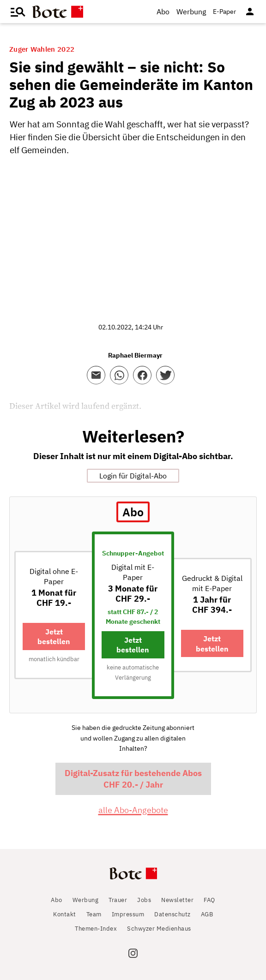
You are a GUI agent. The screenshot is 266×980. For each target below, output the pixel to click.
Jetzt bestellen (54, 636)
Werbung (191, 12)
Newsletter (177, 900)
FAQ (209, 900)
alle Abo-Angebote (133, 810)
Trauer (118, 900)
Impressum (128, 914)
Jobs (144, 900)
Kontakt (65, 914)
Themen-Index (96, 929)
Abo (163, 12)
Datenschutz (172, 914)
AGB (207, 914)
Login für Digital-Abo (133, 476)
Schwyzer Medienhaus (159, 929)
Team (94, 914)
